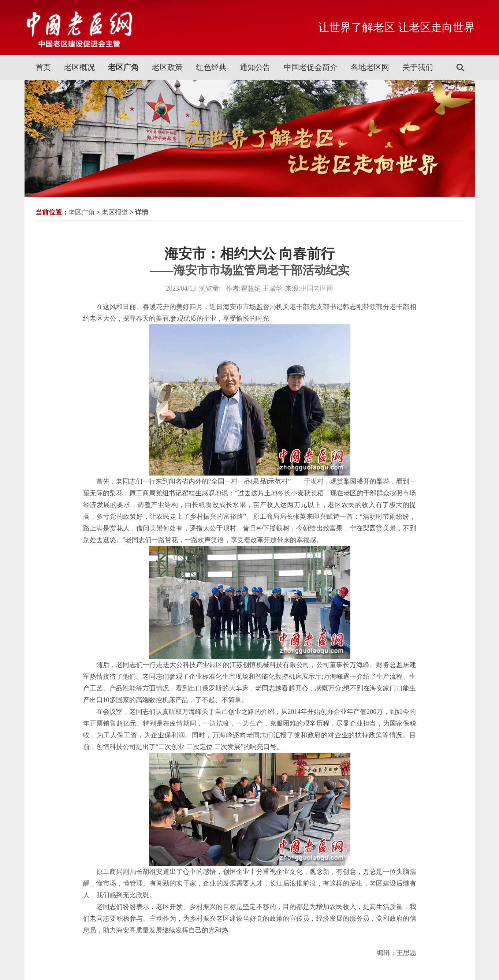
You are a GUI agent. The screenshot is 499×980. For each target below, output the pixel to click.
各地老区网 (370, 67)
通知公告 (255, 67)
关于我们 (418, 67)
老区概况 (79, 67)
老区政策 (167, 67)
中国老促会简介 (311, 67)
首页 (43, 67)
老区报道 (115, 212)
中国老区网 (317, 288)
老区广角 (123, 67)
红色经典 (211, 67)
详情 (142, 212)
